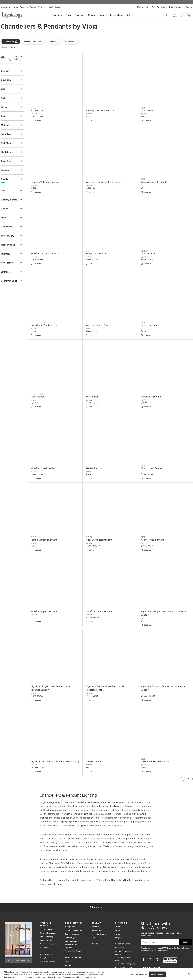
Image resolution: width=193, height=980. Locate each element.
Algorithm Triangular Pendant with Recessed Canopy (162, 594)
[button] (9, 47)
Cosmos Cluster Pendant (156, 177)
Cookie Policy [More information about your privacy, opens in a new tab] (91, 977)
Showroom (6, 7)
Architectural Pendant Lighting (123, 932)
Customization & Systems (72, 926)
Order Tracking (158, 7)
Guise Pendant (98, 737)
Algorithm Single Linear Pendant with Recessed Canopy (58, 667)
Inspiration (116, 15)
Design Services (21, 7)
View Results (23, 57)
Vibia (90, 27)
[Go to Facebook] (144, 939)
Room (92, 15)
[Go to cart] (189, 14)
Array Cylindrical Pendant (104, 523)
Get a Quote (45, 937)
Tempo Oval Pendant (102, 246)
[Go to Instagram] (158, 939)
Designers (118, 917)
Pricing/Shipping (47, 916)
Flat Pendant (45, 108)
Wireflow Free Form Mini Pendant (108, 177)
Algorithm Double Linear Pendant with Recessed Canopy (111, 667)
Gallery (117, 910)
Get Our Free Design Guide (19, 939)
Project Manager (72, 913)
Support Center (37, 7)
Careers (95, 917)
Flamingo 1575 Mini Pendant (105, 108)
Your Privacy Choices (49, 923)
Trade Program (176, 7)
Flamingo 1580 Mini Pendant (53, 177)
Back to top (96, 886)
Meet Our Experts (99, 913)
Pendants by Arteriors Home (123, 938)
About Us (96, 906)
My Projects (143, 7)
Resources (69, 945)
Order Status (45, 927)
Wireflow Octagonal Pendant (53, 246)
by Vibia (41, 112)
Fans (68, 15)
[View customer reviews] (170, 940)
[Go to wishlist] (182, 15)
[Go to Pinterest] (151, 939)
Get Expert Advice (48, 941)
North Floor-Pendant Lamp (52, 316)
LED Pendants (120, 927)
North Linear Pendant (155, 454)
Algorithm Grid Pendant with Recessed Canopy (58, 739)
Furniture (80, 15)
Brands (103, 15)
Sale (129, 15)
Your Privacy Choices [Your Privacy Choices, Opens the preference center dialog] (138, 974)
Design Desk (70, 906)
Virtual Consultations (74, 910)
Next (192, 758)
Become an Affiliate (96, 922)
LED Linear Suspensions (123, 947)
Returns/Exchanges (48, 912)
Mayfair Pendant (99, 454)
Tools (67, 941)
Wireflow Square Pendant (104, 316)
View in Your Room (73, 931)
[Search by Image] (175, 15)
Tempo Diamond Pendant (51, 523)
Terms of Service (156, 930)
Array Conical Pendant (155, 523)
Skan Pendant (151, 108)
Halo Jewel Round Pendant (157, 737)
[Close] (189, 974)
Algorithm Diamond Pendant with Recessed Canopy (166, 667)
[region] (96, 974)
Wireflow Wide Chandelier (105, 592)
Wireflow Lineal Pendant (51, 454)
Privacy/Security (47, 920)
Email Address (149, 921)
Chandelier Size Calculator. (63, 843)
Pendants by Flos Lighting (125, 943)
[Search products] (168, 15)
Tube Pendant (46, 385)
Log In (189, 7)
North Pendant (151, 246)
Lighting (57, 15)
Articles (117, 906)
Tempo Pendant (152, 316)
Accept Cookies (157, 974)
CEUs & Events (71, 921)
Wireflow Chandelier (154, 385)
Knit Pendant (98, 385)
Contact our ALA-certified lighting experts (120, 860)
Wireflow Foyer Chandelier (52, 592)
